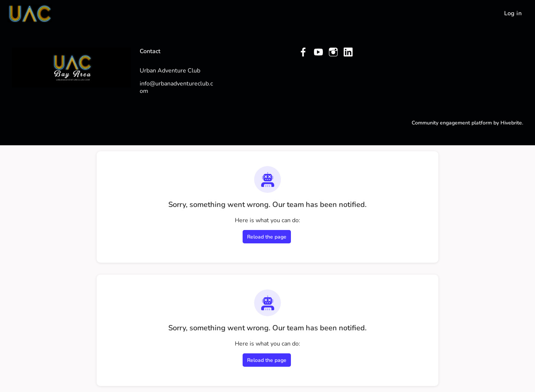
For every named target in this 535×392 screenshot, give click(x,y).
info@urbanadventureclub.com (176, 87)
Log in (513, 13)
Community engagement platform (452, 123)
